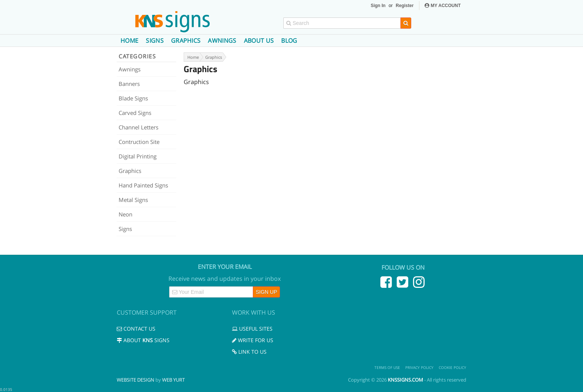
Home (129, 41)
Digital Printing (138, 156)
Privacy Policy (419, 367)
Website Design (136, 380)
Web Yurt (173, 380)
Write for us (253, 340)
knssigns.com (405, 380)
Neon (125, 214)
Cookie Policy (452, 367)
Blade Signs (133, 98)
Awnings (222, 41)
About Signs (143, 340)
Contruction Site (139, 142)
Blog (289, 41)
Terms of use (387, 367)
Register (405, 6)
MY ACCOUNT (443, 6)
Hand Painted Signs (143, 185)
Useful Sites (252, 329)
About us (259, 41)
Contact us (136, 329)
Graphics (186, 41)
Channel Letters (138, 127)
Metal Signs (133, 200)
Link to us (249, 352)
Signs (155, 41)
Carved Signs (135, 113)
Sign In (378, 6)
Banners (129, 84)
